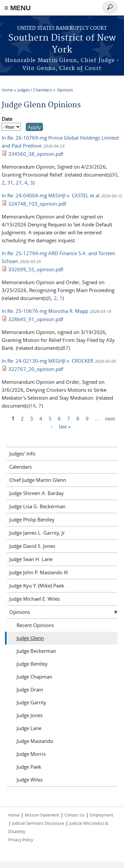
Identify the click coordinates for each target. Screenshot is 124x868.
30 (114, 175)
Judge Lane (29, 728)
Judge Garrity (31, 702)
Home (7, 90)
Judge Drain (30, 689)
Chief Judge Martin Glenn (38, 480)
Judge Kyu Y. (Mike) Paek (37, 585)
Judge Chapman (34, 677)
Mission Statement (42, 815)
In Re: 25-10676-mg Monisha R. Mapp (45, 311)
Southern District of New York (62, 44)
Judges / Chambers (35, 90)
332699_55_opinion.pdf (36, 269)
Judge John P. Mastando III (39, 572)
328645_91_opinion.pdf (36, 319)
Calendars (21, 467)
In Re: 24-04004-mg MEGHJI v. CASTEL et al (51, 195)
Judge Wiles (30, 780)
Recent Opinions (35, 625)
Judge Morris (31, 754)
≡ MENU (18, 8)
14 (33, 406)
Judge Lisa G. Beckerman (37, 506)
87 (65, 348)
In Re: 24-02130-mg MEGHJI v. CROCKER (47, 361)
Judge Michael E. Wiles (35, 599)
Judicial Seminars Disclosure (38, 823)
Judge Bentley (32, 664)
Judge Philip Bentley (32, 519)
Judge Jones (30, 715)
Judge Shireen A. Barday (37, 493)
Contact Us (75, 815)
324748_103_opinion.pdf (37, 204)
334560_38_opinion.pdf (36, 154)
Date (7, 119)
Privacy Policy (21, 840)
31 (10, 183)
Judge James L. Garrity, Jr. (38, 533)
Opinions (65, 90)
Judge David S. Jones (32, 546)
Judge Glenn (30, 638)
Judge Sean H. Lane (31, 559)
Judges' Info (22, 453)
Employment (102, 815)
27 (19, 183)
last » (65, 426)
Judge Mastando (35, 741)
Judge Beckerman (36, 651)
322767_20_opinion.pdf (36, 369)
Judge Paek (29, 767)
